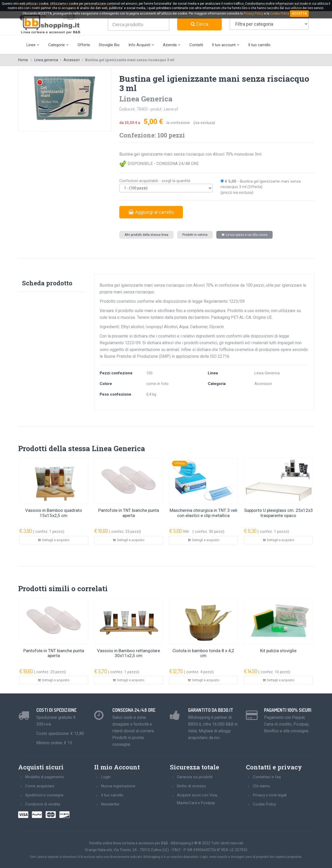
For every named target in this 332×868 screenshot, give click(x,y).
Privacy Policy (253, 13)
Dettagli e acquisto (54, 540)
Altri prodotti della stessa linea (146, 235)
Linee (33, 45)
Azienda (172, 45)
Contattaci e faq (267, 777)
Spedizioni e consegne (44, 795)
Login (106, 777)
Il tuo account (226, 45)
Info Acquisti (141, 45)
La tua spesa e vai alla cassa (244, 235)
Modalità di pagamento (45, 777)
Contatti (196, 45)
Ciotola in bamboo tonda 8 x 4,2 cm (203, 653)
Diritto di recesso (191, 786)
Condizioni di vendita (43, 804)
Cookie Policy (264, 804)
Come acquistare (40, 786)
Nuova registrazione (118, 786)
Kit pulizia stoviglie (278, 651)
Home (23, 60)
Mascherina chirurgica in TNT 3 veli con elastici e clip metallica (203, 513)
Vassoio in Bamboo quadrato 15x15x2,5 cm (54, 513)
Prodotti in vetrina (195, 235)
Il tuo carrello (259, 45)
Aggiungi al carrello (151, 212)
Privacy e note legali (270, 795)
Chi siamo (261, 786)
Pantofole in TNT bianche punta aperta (129, 513)
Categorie (58, 45)
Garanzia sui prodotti (195, 777)
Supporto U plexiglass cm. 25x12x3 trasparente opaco (278, 513)
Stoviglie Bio (109, 45)
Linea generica (46, 60)
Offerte (84, 45)
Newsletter (110, 804)
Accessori (72, 60)
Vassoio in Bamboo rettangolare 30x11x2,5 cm (129, 653)
